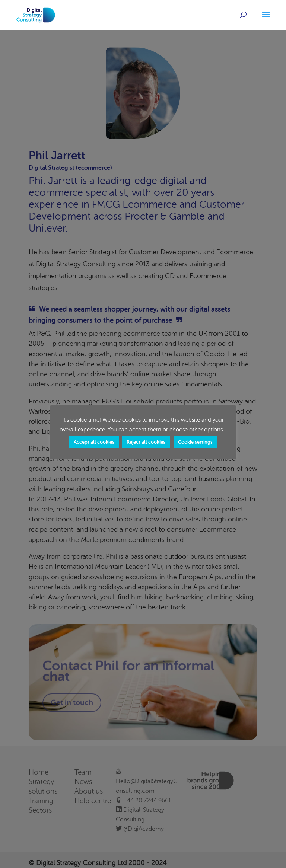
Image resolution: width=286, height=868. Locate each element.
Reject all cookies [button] (146, 442)
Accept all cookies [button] (94, 442)
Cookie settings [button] (195, 442)
